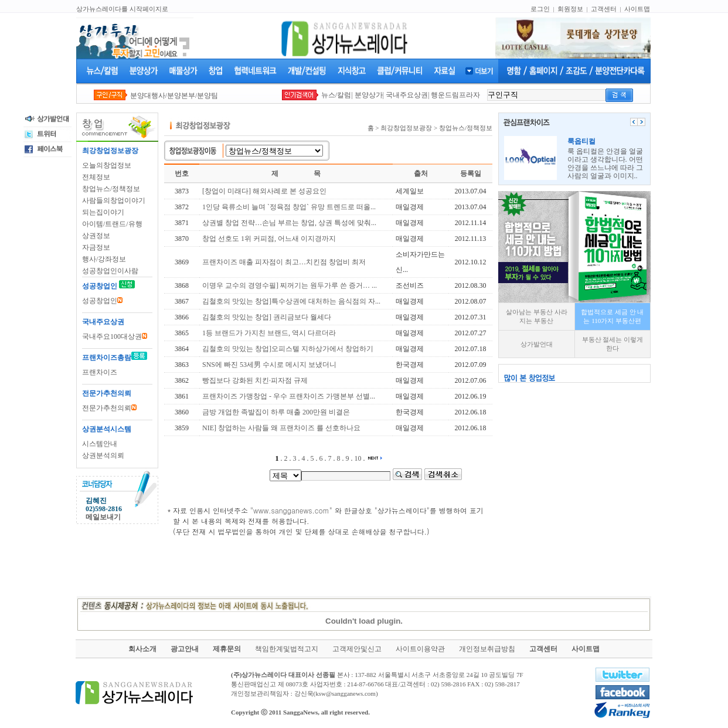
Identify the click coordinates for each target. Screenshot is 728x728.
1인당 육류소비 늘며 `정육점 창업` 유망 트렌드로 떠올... (289, 207)
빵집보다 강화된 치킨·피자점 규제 (255, 380)
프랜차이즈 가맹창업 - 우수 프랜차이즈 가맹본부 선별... (289, 396)
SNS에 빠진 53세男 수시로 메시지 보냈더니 (269, 365)
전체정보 (96, 177)
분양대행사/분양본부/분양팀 (174, 96)
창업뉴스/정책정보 (111, 189)
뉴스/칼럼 (336, 95)
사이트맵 (637, 9)
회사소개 (142, 649)
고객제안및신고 (357, 649)
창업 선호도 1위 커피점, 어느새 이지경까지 (269, 239)
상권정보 (96, 236)
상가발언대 (537, 344)
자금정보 (96, 247)
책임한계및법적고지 (287, 649)
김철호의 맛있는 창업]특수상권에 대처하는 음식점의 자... (291, 301)
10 (358, 458)
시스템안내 (100, 444)
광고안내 (185, 649)
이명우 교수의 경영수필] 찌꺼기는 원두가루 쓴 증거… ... (290, 285)
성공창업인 (102, 301)
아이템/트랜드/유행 (112, 224)
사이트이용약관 (420, 649)
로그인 (540, 9)
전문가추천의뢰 (109, 408)
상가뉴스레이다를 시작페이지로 (122, 9)
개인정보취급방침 (487, 649)
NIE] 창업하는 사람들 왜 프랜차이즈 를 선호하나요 (281, 428)
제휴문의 (227, 649)
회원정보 (570, 9)
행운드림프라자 (455, 95)
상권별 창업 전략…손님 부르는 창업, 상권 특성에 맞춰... (289, 223)
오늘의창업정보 (107, 165)
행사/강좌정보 (104, 259)
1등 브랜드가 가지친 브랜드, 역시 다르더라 (269, 333)
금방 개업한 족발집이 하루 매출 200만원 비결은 (276, 412)
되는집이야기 (103, 212)
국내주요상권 (407, 95)
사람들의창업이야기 (114, 200)
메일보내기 (103, 517)
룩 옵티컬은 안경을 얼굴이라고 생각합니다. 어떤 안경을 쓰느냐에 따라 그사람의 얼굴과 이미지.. (605, 159)
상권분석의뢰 (103, 455)
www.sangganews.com (291, 510)
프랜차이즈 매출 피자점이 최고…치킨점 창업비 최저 (284, 262)
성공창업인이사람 (110, 271)
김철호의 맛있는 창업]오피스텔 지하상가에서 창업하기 (288, 349)
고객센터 (604, 9)
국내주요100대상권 (115, 336)
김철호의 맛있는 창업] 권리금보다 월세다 (267, 317)
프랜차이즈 (100, 372)
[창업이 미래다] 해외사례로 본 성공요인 (264, 191)
